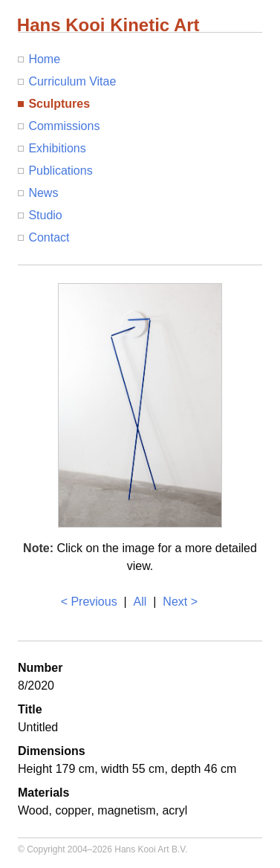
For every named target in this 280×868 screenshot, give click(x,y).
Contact (49, 237)
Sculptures (59, 104)
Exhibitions (57, 148)
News (43, 193)
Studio (45, 215)
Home (44, 59)
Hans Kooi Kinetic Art (108, 25)
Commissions (64, 126)
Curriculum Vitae (72, 81)
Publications (60, 171)
